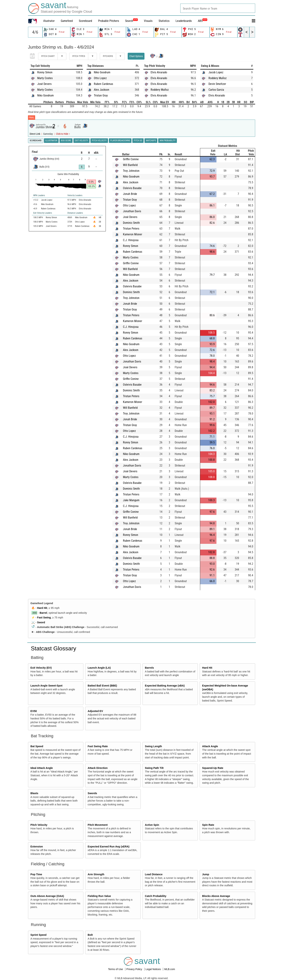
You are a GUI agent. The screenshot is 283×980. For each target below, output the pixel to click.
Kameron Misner (133, 234)
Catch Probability (156, 896)
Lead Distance (154, 874)
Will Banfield (130, 165)
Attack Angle (210, 746)
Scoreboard (85, 21)
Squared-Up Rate (213, 768)
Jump (206, 874)
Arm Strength (96, 874)
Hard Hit (42, 608)
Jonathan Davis (132, 211)
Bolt (90, 935)
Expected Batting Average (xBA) (165, 686)
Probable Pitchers (109, 21)
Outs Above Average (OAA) (47, 896)
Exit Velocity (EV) (41, 668)
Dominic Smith (131, 223)
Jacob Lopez (216, 72)
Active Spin (152, 825)
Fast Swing (44, 618)
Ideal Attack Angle (42, 768)
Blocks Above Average (216, 896)
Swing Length (153, 746)
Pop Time (36, 874)
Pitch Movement (98, 825)
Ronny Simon (45, 72)
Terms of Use (116, 969)
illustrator (49, 21)
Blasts (34, 793)
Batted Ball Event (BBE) (102, 686)
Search (131, 21)
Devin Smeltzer (217, 84)
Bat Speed (37, 746)
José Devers (44, 84)
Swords (92, 793)
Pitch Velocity (39, 825)
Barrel (43, 613)
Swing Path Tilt (154, 768)
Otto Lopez (100, 78)
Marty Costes (45, 78)
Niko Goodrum (45, 95)
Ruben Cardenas (103, 84)
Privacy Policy (135, 969)
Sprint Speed (38, 935)
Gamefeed (67, 21)
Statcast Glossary (54, 648)
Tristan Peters (131, 229)
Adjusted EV (95, 711)
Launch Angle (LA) (99, 668)
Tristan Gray (101, 95)
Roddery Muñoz (160, 90)
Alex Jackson (102, 90)
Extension (37, 847)
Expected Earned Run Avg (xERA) (109, 847)
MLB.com (170, 969)
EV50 (34, 711)
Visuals (148, 21)
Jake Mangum (131, 500)
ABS (203, 21)
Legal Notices (154, 969)
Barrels (149, 668)
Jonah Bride (130, 194)
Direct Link (35, 134)
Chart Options (136, 56)
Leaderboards (184, 21)
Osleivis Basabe (132, 188)
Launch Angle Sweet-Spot (46, 686)
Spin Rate (208, 825)
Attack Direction (98, 768)
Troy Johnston (131, 171)
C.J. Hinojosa (131, 240)
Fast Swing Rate (98, 746)
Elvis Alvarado (159, 72)
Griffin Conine (131, 159)
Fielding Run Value (99, 896)
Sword (41, 622)
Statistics (164, 21)
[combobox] (218, 8)
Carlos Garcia (216, 90)
